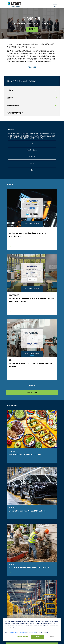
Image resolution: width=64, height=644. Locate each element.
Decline (52, 637)
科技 (32, 170)
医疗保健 (32, 157)
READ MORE (32, 68)
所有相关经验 (32, 393)
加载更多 (32, 386)
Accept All (38, 637)
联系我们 (32, 29)
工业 (32, 143)
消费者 (32, 163)
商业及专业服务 (32, 150)
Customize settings (23, 637)
